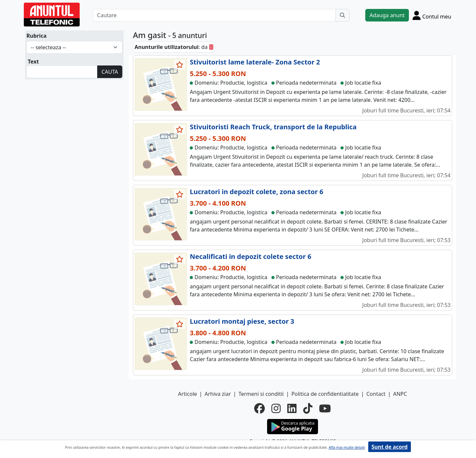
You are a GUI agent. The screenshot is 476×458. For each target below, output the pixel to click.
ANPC (400, 394)
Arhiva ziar (218, 394)
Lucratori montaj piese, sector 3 (242, 321)
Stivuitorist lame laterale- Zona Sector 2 (255, 62)
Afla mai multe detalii (347, 447)
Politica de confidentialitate (325, 394)
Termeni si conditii (261, 394)
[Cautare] (214, 15)
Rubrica (37, 36)
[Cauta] (342, 15)
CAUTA (110, 72)
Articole (188, 394)
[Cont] (432, 15)
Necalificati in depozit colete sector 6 (250, 256)
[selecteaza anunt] (180, 65)
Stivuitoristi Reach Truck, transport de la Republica (273, 127)
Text (33, 62)
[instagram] (276, 408)
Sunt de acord (390, 447)
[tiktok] (308, 408)
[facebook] (259, 408)
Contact (376, 394)
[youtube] (325, 408)
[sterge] (211, 47)
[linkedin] (292, 408)
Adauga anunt (387, 15)
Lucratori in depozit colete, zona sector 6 (257, 192)
